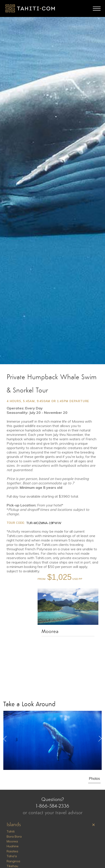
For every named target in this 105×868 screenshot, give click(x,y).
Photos (94, 779)
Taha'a (12, 856)
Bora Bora (14, 836)
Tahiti (11, 831)
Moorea (50, 632)
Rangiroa (13, 861)
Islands (14, 825)
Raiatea (12, 851)
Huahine (13, 846)
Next (100, 739)
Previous (5, 739)
